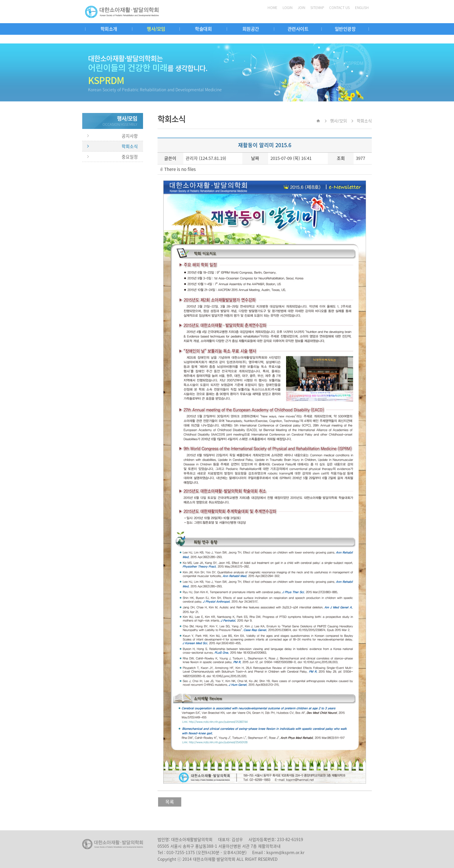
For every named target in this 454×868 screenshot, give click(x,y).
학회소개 (109, 29)
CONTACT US (339, 8)
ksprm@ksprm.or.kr (285, 852)
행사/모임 (156, 29)
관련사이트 (298, 29)
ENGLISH (362, 8)
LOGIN (288, 8)
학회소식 (130, 146)
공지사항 (130, 136)
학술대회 (203, 29)
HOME (272, 8)
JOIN (301, 8)
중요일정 (130, 157)
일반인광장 (345, 29)
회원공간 (251, 29)
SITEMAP (317, 8)
